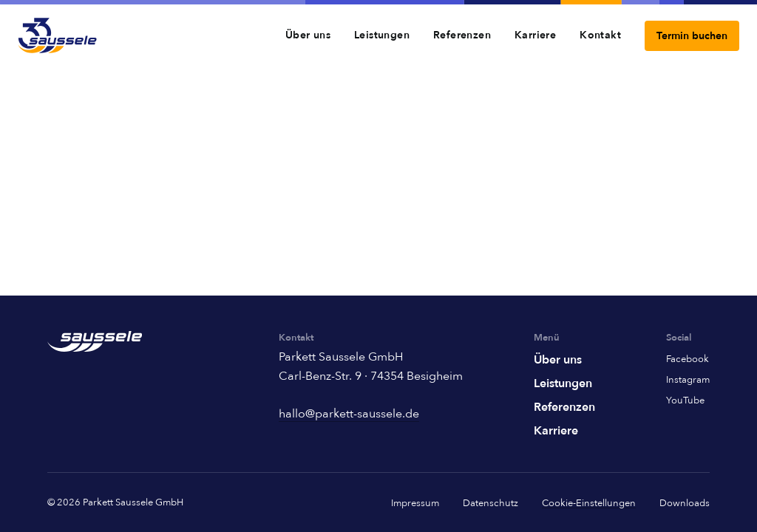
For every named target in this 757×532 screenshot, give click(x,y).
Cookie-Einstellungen (589, 504)
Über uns (308, 35)
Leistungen (382, 35)
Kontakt (600, 35)
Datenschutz (490, 503)
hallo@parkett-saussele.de (349, 414)
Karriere (535, 35)
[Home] (57, 35)
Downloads (685, 503)
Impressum (415, 503)
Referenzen (462, 35)
